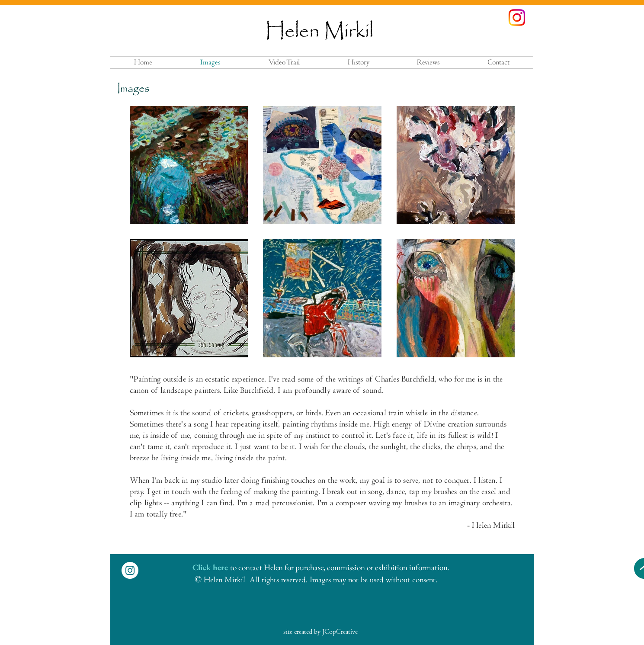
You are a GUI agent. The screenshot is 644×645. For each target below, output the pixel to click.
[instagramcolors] (517, 18)
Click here (210, 567)
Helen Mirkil (319, 32)
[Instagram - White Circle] (130, 570)
